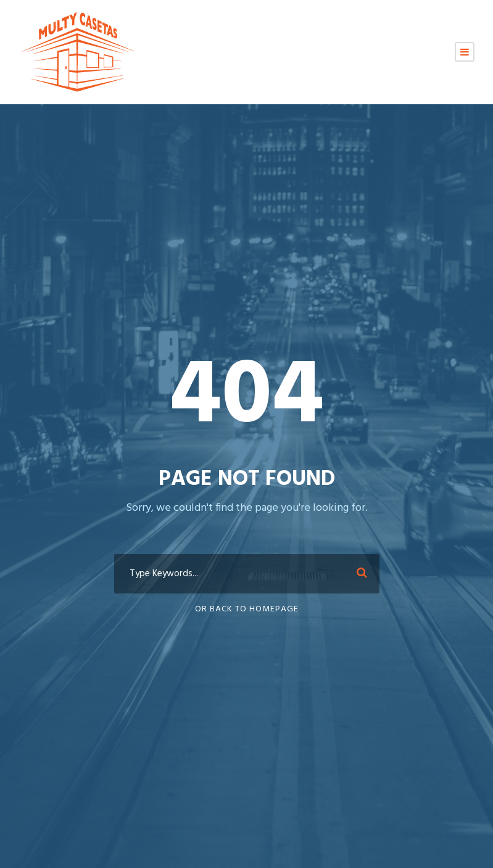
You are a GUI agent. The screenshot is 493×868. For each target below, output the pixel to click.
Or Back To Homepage (247, 609)
